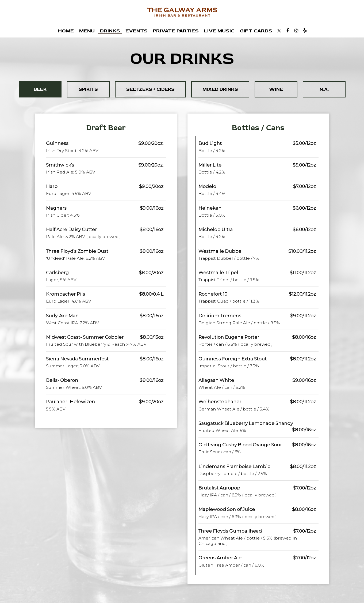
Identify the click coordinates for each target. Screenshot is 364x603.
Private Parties (176, 31)
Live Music (219, 31)
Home (66, 31)
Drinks (110, 31)
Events (137, 31)
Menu (87, 31)
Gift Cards (256, 31)
